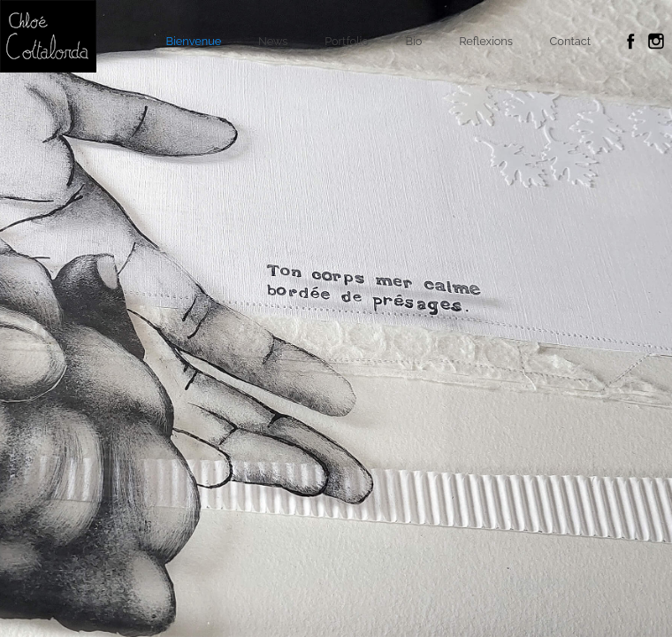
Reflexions (486, 41)
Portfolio (347, 41)
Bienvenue (194, 41)
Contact (570, 41)
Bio (414, 41)
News (273, 41)
